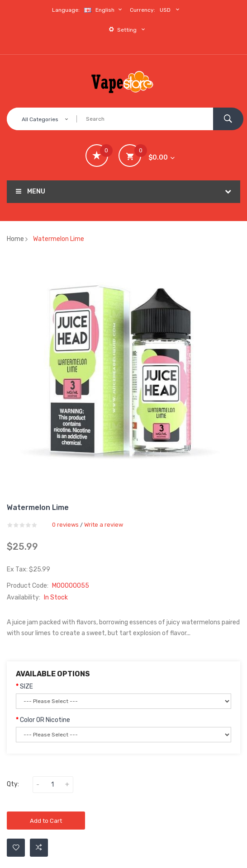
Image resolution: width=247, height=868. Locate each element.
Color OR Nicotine (45, 720)
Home (15, 239)
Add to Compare (39, 848)
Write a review (104, 525)
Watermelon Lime (59, 239)
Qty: (13, 784)
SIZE (26, 686)
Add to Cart (46, 821)
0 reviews (65, 525)
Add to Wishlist (16, 848)
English (104, 10)
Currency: (142, 10)
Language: (66, 10)
